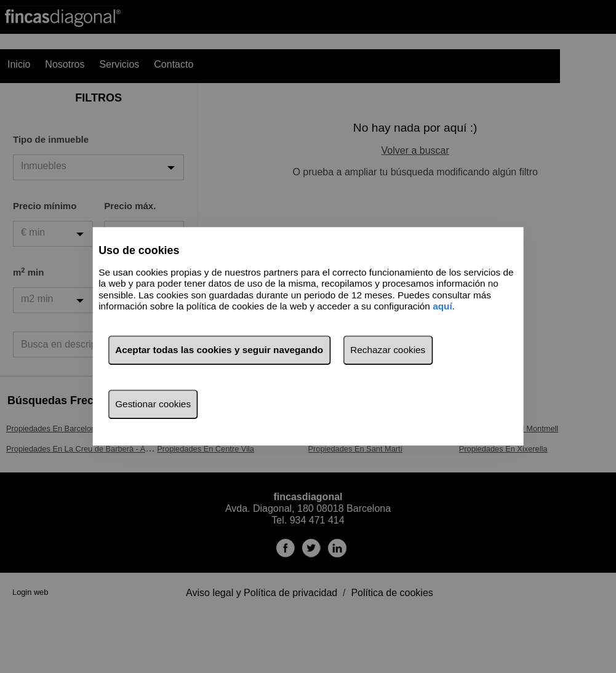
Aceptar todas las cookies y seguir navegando (219, 350)
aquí (442, 306)
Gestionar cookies (153, 404)
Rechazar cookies (388, 350)
